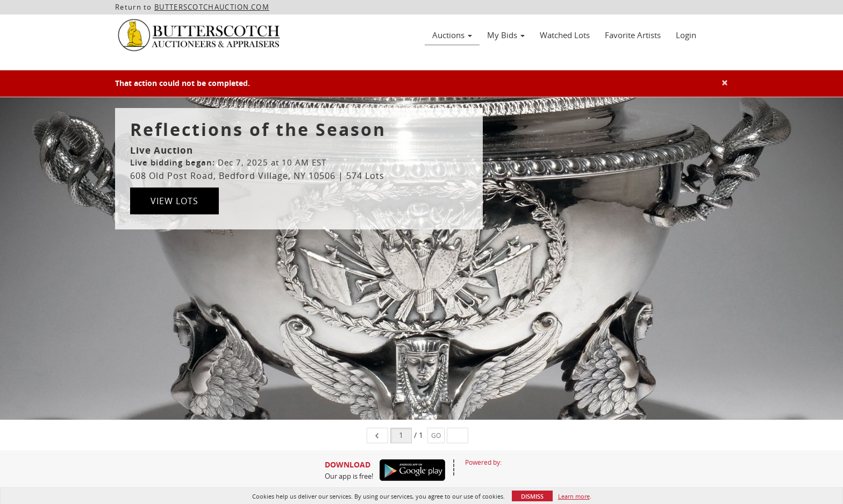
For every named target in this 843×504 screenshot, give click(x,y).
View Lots (174, 201)
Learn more (574, 496)
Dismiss (532, 496)
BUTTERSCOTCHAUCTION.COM (212, 7)
